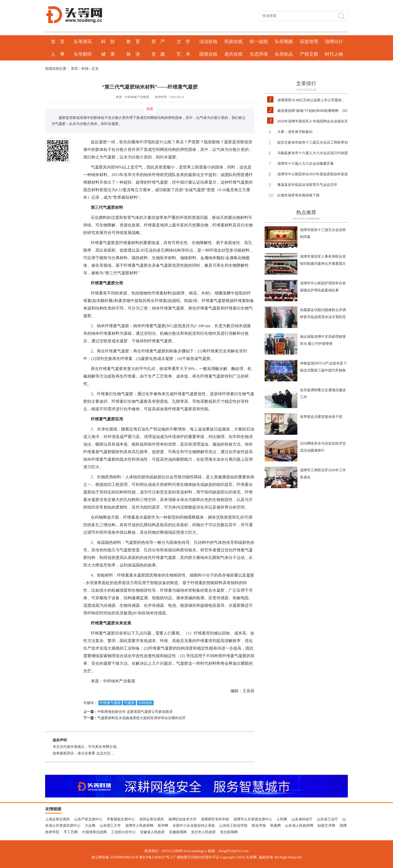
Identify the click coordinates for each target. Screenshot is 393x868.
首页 (74, 69)
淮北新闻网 (229, 832)
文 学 (183, 42)
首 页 (58, 42)
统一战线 (259, 42)
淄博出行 (334, 42)
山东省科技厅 (302, 819)
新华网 (163, 826)
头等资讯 (83, 42)
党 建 (158, 54)
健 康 (108, 54)
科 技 (108, 42)
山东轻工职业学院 (233, 826)
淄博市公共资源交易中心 (253, 819)
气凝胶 (129, 703)
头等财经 (83, 54)
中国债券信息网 (94, 832)
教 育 (133, 42)
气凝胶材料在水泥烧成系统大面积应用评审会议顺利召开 (142, 718)
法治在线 (208, 42)
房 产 (158, 42)
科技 (85, 69)
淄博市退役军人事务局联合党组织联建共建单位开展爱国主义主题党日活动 (323, 264)
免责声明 (103, 753)
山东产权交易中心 (88, 819)
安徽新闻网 (178, 832)
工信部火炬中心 (123, 832)
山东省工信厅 (327, 819)
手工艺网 (71, 832)
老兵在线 (234, 54)
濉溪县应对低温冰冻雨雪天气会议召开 (307, 185)
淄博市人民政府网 (139, 826)
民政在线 (234, 42)
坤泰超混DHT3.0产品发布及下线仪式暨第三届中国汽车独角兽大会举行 (323, 370)
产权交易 (309, 54)
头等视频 (284, 42)
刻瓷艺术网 (326, 826)
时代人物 (334, 54)
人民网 (282, 819)
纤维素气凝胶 (110, 703)
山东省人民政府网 (299, 826)
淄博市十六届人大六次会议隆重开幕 (305, 164)
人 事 (58, 54)
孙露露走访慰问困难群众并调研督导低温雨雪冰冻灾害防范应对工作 (323, 317)
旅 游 (133, 54)
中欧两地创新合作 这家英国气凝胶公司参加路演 (135, 712)
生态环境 (259, 54)
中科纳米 (145, 703)
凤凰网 (275, 826)
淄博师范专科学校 (215, 819)
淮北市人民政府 (203, 832)
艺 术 (183, 54)
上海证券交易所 (58, 819)
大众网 (90, 826)
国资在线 (208, 54)
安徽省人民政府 (152, 832)
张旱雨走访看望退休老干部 (321, 417)
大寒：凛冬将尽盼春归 (295, 132)
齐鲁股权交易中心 (121, 819)
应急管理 (309, 42)
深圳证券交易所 (152, 819)
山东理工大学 (110, 826)
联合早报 (259, 826)
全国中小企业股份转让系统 (194, 826)
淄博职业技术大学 (182, 819)
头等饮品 (284, 54)
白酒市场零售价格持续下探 (298, 195)
